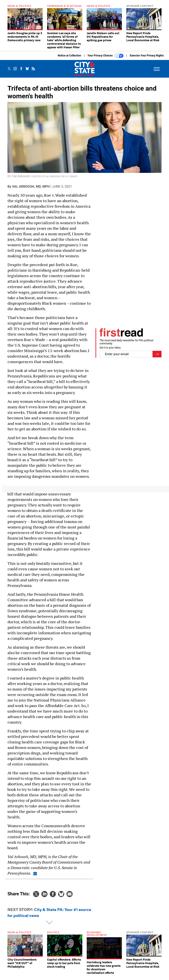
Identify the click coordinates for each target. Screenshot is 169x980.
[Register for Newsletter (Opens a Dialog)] (157, 357)
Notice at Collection (69, 59)
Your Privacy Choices (106, 59)
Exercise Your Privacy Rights (147, 59)
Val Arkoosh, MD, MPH (31, 190)
